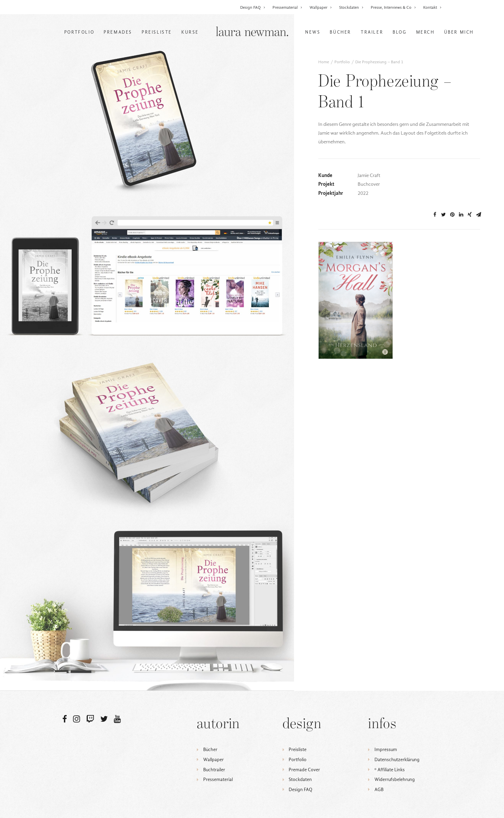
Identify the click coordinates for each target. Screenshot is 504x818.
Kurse (190, 32)
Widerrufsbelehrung (395, 779)
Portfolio (79, 32)
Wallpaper (321, 7)
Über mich (459, 32)
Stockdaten (351, 7)
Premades (118, 32)
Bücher (340, 32)
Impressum (386, 750)
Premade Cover (304, 770)
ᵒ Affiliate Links (390, 770)
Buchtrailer (214, 770)
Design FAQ (253, 7)
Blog (400, 32)
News (313, 32)
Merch (425, 32)
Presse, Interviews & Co (393, 7)
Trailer (372, 32)
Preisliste (157, 32)
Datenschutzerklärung (397, 760)
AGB (379, 790)
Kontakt (433, 7)
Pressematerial (287, 7)
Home (324, 62)
